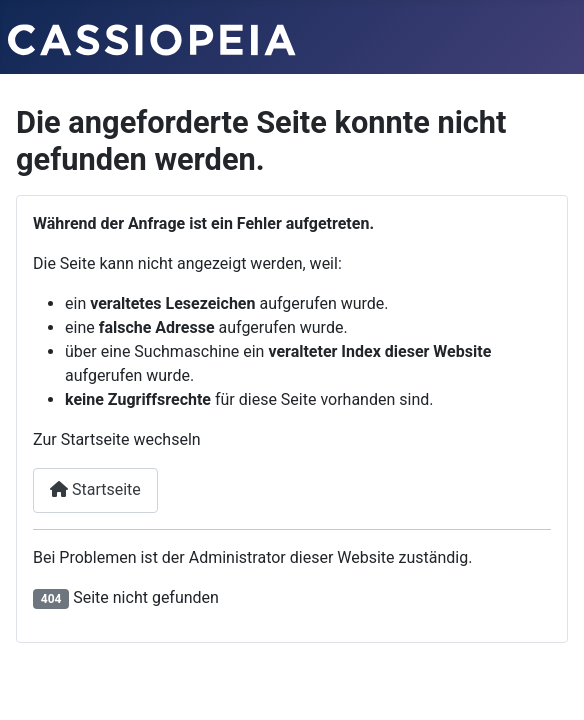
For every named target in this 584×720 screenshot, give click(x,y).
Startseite (95, 489)
